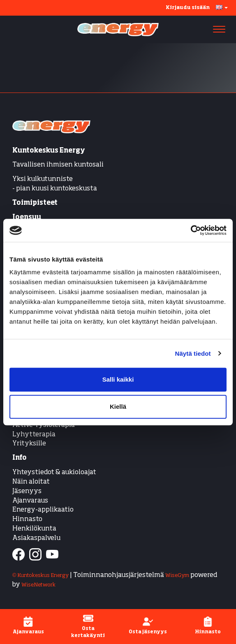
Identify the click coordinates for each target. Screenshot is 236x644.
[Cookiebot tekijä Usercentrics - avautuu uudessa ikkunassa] (191, 230)
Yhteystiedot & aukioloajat (54, 473)
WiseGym (177, 576)
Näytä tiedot (193, 353)
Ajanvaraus (30, 501)
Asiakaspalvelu (36, 538)
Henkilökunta (34, 529)
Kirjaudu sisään (188, 8)
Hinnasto (27, 519)
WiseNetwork (38, 585)
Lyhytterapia (34, 435)
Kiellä (118, 407)
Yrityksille (29, 444)
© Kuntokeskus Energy (40, 576)
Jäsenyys (27, 491)
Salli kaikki (118, 379)
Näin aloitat (31, 482)
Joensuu (27, 218)
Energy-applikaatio (43, 510)
